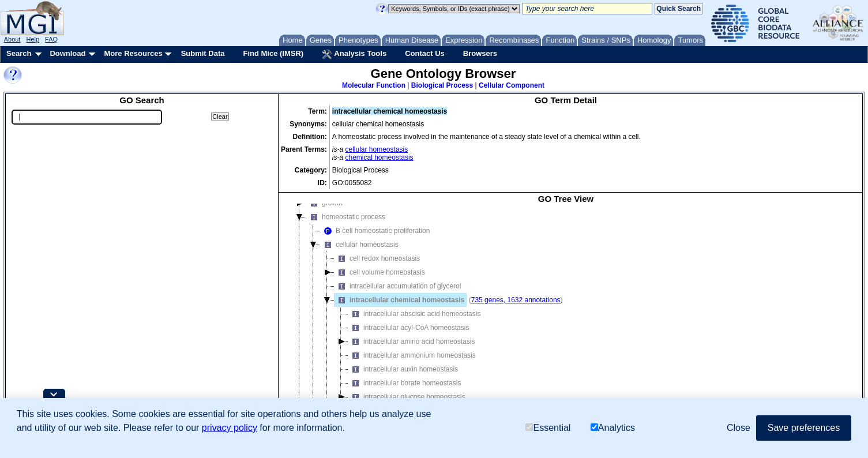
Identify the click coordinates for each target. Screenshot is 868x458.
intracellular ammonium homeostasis (412, 355)
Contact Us (425, 53)
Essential (548, 428)
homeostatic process (346, 217)
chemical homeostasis (379, 157)
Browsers (480, 53)
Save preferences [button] (804, 428)
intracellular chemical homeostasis (399, 300)
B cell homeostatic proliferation (375, 231)
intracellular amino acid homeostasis (412, 341)
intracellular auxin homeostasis (403, 369)
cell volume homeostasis (380, 272)
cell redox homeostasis (377, 258)
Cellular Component (512, 85)
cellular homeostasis (377, 149)
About (12, 39)
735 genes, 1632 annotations (516, 300)
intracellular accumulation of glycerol (398, 286)
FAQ (51, 39)
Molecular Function (374, 85)
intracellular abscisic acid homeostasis (414, 314)
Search (19, 53)
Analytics (613, 428)
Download (67, 53)
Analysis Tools (354, 54)
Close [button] (739, 428)
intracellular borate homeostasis (405, 383)
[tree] (566, 314)
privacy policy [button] (230, 428)
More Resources (133, 53)
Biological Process (442, 85)
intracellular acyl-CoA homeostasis (409, 328)
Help (33, 39)
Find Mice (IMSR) (273, 53)
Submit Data (203, 53)
